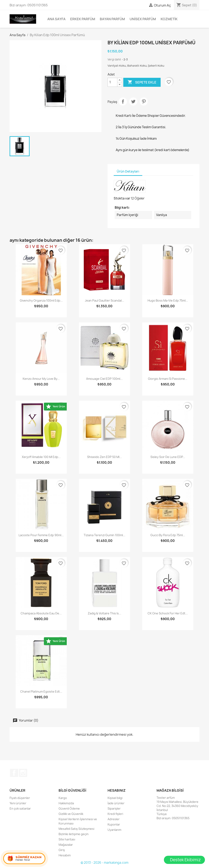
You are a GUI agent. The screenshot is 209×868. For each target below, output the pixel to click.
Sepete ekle (142, 82)
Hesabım (65, 855)
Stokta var (122, 198)
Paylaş (123, 101)
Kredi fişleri (115, 814)
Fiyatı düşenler (20, 798)
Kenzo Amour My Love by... (41, 379)
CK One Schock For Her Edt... (168, 613)
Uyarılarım (114, 830)
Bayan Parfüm (112, 19)
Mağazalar (66, 845)
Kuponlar (114, 824)
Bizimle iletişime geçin (74, 834)
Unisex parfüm (143, 19)
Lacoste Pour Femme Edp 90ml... (41, 535)
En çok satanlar (20, 808)
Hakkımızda (66, 803)
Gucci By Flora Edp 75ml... (168, 535)
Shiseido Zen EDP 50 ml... (104, 457)
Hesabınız (117, 790)
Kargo (63, 798)
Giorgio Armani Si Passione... (168, 379)
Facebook (14, 773)
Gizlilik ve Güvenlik (71, 814)
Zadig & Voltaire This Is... (104, 613)
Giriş (62, 850)
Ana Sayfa (56, 19)
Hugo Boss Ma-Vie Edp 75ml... (168, 300)
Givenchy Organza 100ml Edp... (41, 300)
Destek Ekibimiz (185, 860)
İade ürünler (116, 803)
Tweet (133, 101)
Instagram (23, 773)
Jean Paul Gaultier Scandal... (104, 300)
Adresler (114, 819)
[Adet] (112, 82)
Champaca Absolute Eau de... (41, 613)
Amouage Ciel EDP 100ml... (104, 379)
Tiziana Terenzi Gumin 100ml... (104, 535)
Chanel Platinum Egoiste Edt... (41, 691)
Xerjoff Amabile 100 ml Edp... (41, 457)
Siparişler (114, 808)
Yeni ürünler (18, 803)
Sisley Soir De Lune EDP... (168, 457)
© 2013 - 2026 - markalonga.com (104, 863)
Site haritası (67, 839)
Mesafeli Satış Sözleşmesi (76, 829)
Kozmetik (169, 19)
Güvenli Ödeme (69, 808)
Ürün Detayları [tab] (128, 171)
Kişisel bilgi (115, 798)
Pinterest (144, 101)
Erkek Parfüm (83, 19)
